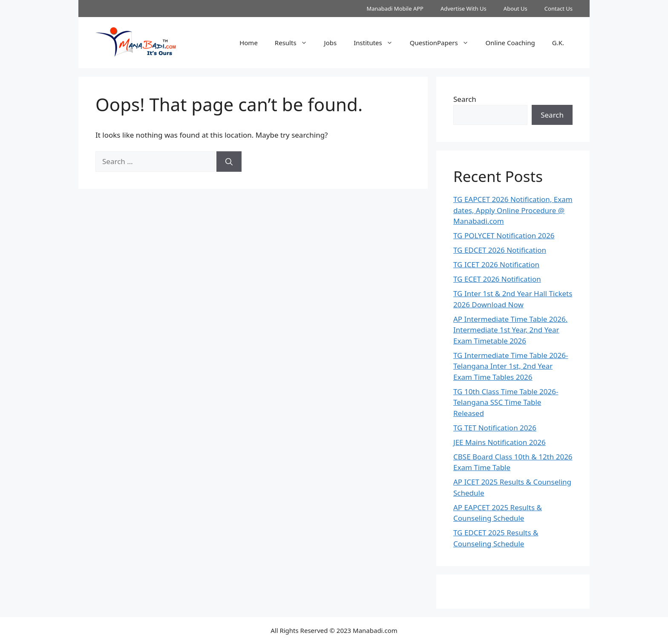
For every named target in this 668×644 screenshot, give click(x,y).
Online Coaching (510, 43)
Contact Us (559, 9)
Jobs (331, 43)
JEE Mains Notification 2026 (500, 442)
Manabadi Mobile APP (395, 9)
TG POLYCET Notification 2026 (504, 235)
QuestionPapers (443, 43)
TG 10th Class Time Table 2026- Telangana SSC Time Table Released (506, 402)
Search (465, 99)
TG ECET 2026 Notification (497, 279)
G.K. (558, 43)
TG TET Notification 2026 (495, 428)
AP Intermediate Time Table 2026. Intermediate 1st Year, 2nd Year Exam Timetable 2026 (510, 330)
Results (295, 43)
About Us (515, 9)
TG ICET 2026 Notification (496, 264)
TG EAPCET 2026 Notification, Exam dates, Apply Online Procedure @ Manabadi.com (513, 210)
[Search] (229, 162)
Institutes (377, 43)
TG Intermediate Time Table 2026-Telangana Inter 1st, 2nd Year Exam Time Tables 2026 (511, 366)
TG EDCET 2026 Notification (500, 250)
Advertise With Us (464, 9)
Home (249, 43)
